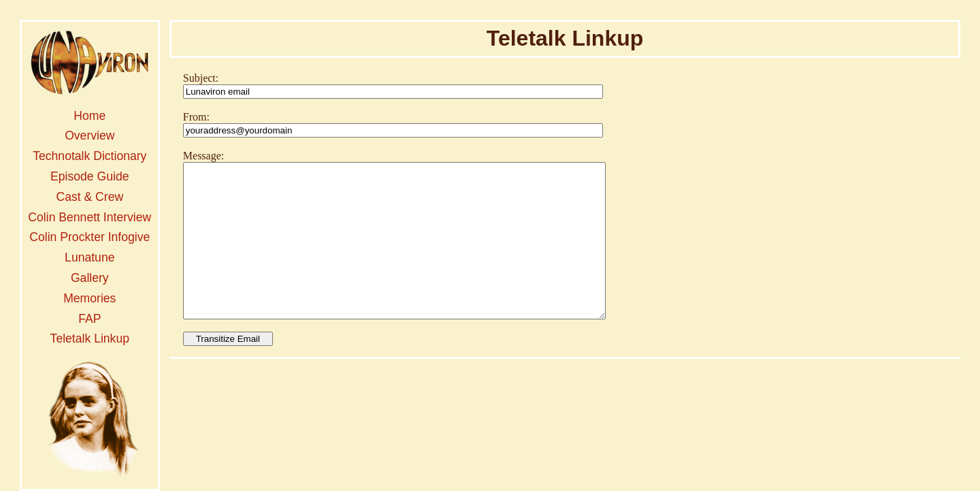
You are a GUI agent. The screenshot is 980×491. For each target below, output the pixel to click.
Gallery (90, 278)
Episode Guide (89, 176)
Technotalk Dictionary (89, 156)
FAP (89, 319)
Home (89, 116)
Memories (89, 298)
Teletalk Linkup (90, 338)
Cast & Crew (89, 197)
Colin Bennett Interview (89, 217)
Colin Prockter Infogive (89, 237)
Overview (89, 136)
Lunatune (89, 257)
